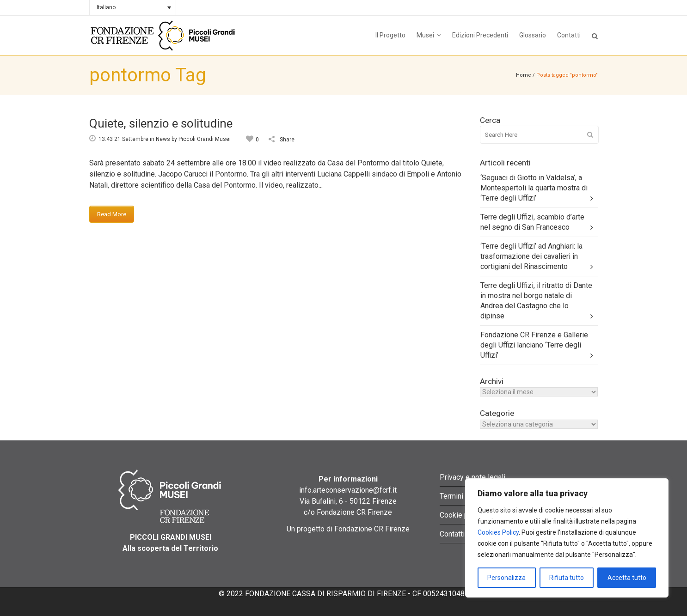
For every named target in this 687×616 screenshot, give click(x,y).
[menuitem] (133, 8)
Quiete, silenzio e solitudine (161, 123)
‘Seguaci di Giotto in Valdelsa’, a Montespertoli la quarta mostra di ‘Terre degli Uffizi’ (534, 188)
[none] (133, 8)
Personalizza (506, 578)
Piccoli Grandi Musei (205, 139)
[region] (567, 538)
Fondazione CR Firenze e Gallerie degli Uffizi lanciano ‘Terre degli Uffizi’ (534, 345)
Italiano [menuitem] (106, 7)
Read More (112, 214)
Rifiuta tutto (567, 578)
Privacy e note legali (472, 477)
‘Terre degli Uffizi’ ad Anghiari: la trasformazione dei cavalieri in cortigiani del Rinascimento (531, 256)
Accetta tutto (627, 578)
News (163, 139)
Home (524, 75)
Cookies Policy (498, 532)
